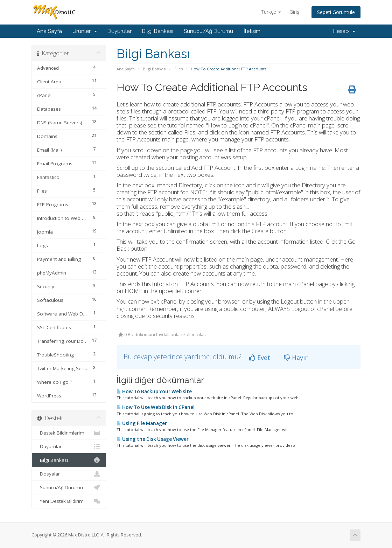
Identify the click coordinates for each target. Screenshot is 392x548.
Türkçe (271, 12)
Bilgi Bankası (158, 31)
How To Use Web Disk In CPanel (156, 407)
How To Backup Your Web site (154, 391)
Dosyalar (69, 474)
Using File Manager (142, 423)
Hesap (344, 31)
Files (178, 69)
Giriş (294, 12)
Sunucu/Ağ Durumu (208, 31)
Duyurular (120, 31)
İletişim (252, 31)
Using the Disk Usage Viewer (153, 439)
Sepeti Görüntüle (336, 12)
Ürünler (85, 31)
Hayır (296, 358)
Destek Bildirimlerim (69, 433)
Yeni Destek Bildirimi (69, 501)
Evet (260, 358)
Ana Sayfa (49, 31)
